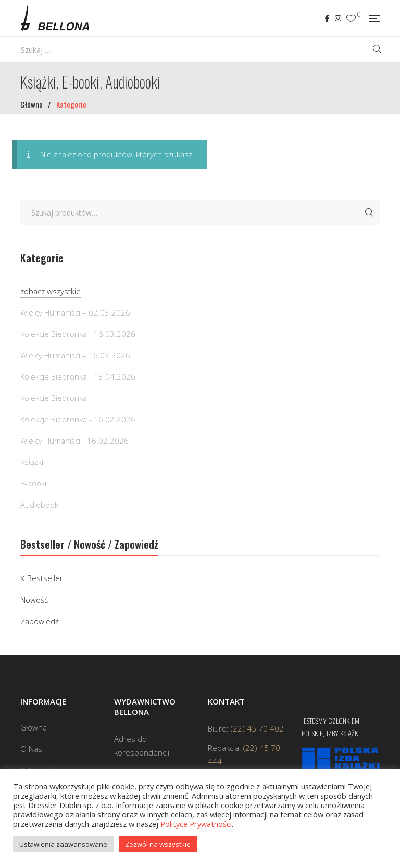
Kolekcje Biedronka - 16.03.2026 (78, 334)
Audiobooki (40, 505)
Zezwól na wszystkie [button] (158, 844)
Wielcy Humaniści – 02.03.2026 (75, 312)
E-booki (33, 483)
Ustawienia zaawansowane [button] (63, 844)
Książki (32, 462)
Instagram (338, 18)
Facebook (327, 18)
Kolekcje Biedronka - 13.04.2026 (78, 376)
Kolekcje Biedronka (54, 398)
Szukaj (369, 212)
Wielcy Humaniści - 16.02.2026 (74, 441)
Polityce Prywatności (196, 824)
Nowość (34, 600)
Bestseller (45, 578)
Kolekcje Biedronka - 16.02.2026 (78, 419)
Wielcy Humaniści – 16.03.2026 (75, 355)
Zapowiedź (40, 621)
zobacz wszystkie (51, 291)
